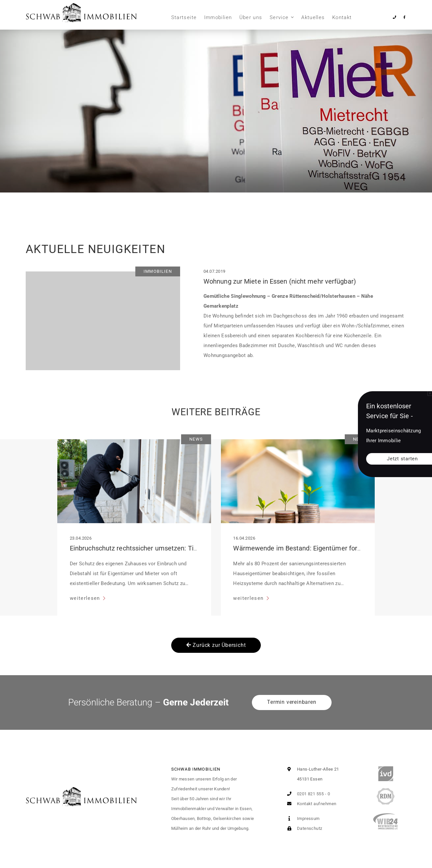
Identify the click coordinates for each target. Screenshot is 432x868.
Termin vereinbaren (292, 702)
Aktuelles (313, 17)
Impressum (302, 818)
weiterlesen (86, 598)
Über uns (251, 17)
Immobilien (218, 17)
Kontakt (342, 17)
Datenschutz (303, 828)
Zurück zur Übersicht (216, 645)
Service (279, 17)
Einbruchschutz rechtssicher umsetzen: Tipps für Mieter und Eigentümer (177, 548)
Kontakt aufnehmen (310, 804)
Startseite (184, 17)
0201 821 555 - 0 (307, 794)
